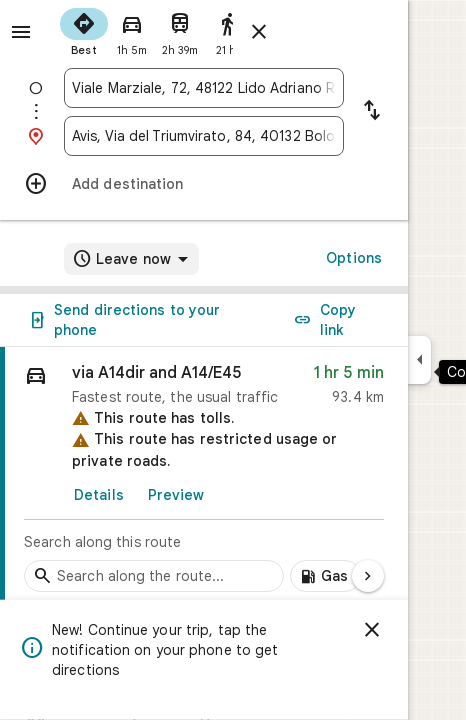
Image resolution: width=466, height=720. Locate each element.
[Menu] (21, 32)
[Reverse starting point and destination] (372, 112)
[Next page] (368, 576)
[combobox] (204, 88)
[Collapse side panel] (419, 360)
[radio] (84, 30)
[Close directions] (259, 32)
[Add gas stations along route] (325, 576)
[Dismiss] (372, 630)
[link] (204, 475)
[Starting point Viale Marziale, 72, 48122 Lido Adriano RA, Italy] (204, 88)
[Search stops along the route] (154, 576)
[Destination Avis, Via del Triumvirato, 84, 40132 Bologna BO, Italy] (204, 136)
